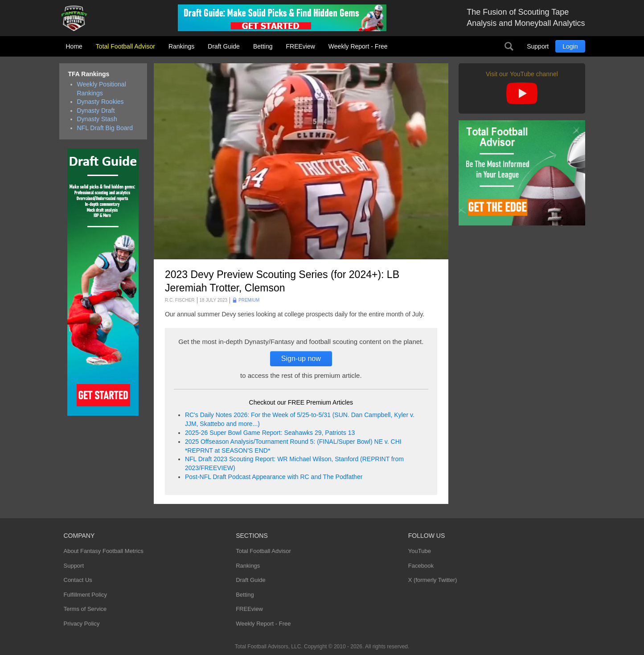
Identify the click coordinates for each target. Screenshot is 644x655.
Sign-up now (301, 358)
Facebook (421, 566)
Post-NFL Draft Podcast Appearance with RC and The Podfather (274, 477)
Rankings (181, 46)
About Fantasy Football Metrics (104, 551)
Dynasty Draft (96, 111)
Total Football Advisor (125, 46)
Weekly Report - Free (358, 46)
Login (570, 46)
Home (74, 46)
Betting (263, 46)
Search (509, 46)
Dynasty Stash (97, 119)
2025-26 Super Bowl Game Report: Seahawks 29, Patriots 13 (270, 433)
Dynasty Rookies (100, 102)
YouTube (420, 551)
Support (538, 46)
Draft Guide (224, 46)
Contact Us (78, 580)
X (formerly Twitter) (433, 580)
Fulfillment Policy (86, 595)
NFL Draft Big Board (105, 128)
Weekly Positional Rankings (102, 89)
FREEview (301, 46)
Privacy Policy (82, 624)
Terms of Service (85, 609)
